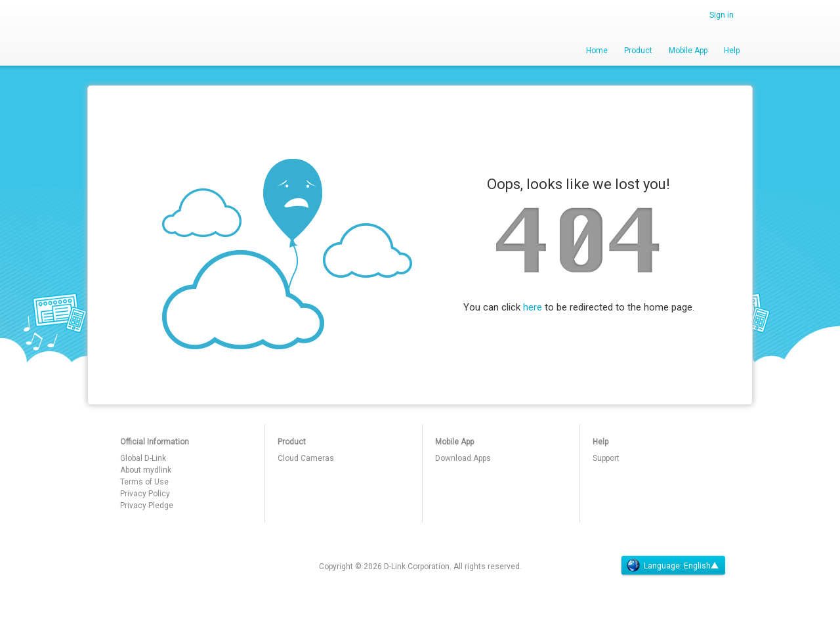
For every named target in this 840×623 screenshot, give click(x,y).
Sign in (722, 15)
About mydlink (146, 470)
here (533, 307)
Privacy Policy (145, 494)
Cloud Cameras (306, 458)
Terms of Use (144, 482)
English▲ (701, 566)
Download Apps (463, 458)
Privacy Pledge (147, 505)
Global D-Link (143, 458)
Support (606, 458)
